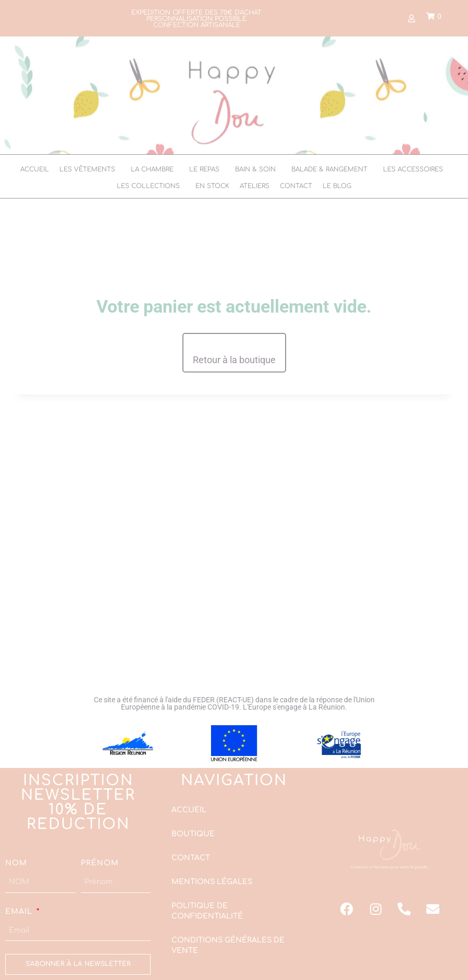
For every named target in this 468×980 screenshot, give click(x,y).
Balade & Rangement (329, 169)
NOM (16, 863)
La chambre (152, 169)
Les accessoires (413, 169)
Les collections (148, 186)
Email (20, 911)
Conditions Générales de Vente (228, 945)
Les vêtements (87, 169)
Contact (296, 186)
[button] (90, 169)
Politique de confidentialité (207, 911)
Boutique (193, 834)
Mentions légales (212, 882)
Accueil (35, 169)
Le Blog (337, 186)
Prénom (100, 863)
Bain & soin (255, 169)
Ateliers (255, 186)
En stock (212, 186)
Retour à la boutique (234, 360)
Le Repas (204, 169)
